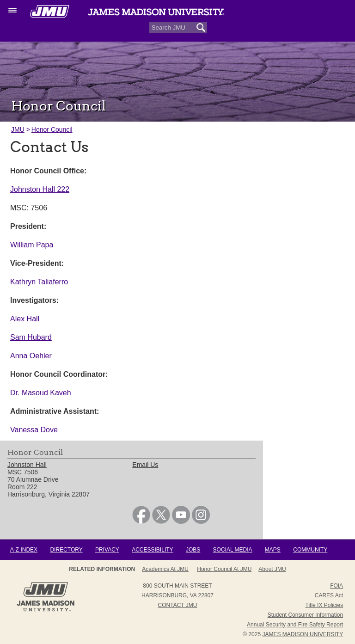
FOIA (337, 586)
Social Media (233, 550)
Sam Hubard (31, 337)
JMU (18, 129)
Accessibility (152, 550)
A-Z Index (24, 550)
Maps (273, 550)
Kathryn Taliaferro (39, 282)
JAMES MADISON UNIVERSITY (303, 634)
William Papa (32, 245)
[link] (141, 521)
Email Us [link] (145, 465)
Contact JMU (178, 605)
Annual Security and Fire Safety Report (295, 625)
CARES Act (329, 595)
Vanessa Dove (34, 430)
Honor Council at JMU (224, 569)
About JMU (272, 569)
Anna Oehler (31, 356)
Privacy (107, 550)
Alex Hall (25, 319)
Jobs (193, 550)
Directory (66, 550)
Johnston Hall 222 (40, 189)
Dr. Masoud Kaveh (41, 393)
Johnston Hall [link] (27, 465)
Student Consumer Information (305, 615)
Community (310, 550)
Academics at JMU (165, 569)
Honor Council (52, 129)
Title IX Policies (324, 605)
